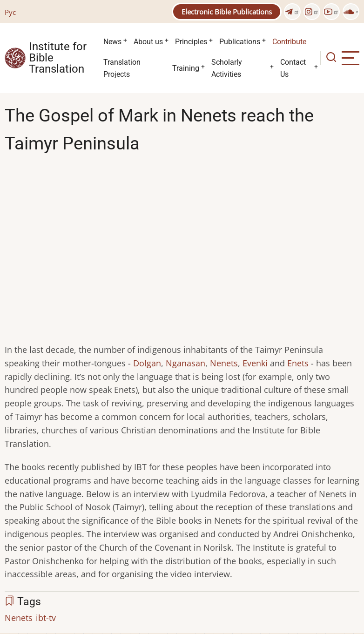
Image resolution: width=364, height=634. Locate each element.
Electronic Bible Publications (227, 12)
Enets (298, 363)
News (112, 42)
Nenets (224, 363)
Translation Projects (122, 68)
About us (148, 42)
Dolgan (147, 363)
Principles (191, 42)
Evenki (255, 363)
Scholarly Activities (227, 68)
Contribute (289, 42)
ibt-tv (46, 618)
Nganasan (185, 363)
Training (186, 68)
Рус (10, 12)
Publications (240, 42)
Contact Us (293, 68)
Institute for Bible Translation (58, 58)
